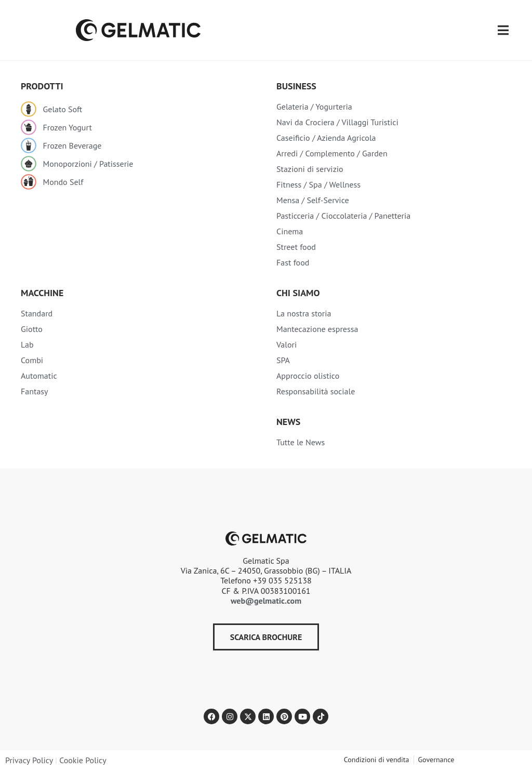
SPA (283, 360)
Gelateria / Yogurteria (314, 107)
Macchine (42, 293)
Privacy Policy (29, 760)
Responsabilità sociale (316, 391)
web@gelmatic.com (266, 601)
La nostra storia (304, 313)
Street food (296, 247)
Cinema (290, 231)
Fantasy (35, 391)
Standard (37, 313)
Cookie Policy (83, 760)
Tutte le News (301, 442)
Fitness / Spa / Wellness (318, 184)
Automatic (39, 376)
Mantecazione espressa (317, 329)
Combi (32, 360)
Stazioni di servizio (310, 169)
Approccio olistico (308, 376)
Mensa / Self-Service (313, 200)
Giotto (32, 329)
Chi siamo (298, 293)
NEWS (288, 422)
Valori (287, 344)
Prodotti (42, 86)
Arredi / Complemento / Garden (332, 153)
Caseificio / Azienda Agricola (326, 138)
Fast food (293, 262)
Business (296, 86)
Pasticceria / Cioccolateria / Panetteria (343, 216)
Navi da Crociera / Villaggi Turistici (337, 122)
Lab (27, 344)
